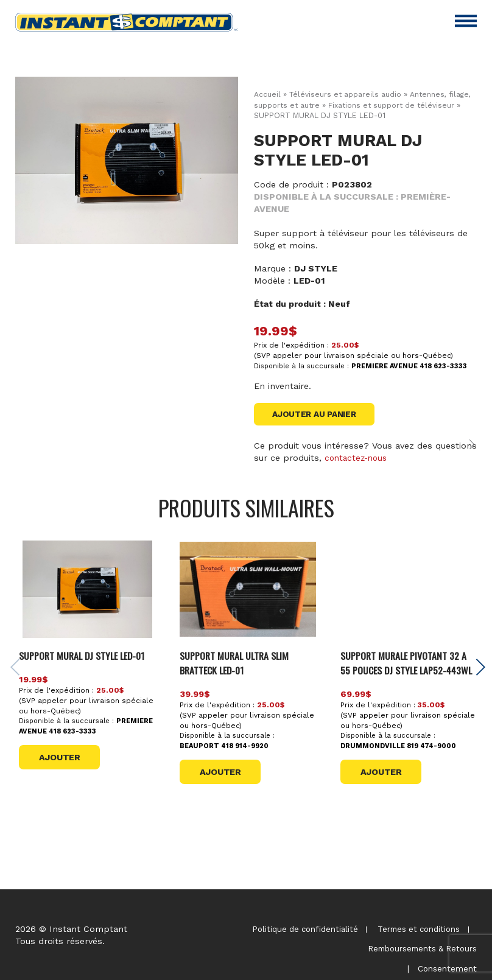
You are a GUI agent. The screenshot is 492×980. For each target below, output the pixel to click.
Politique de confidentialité (303, 929)
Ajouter (65, 777)
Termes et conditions (418, 929)
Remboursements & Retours (422, 941)
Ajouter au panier (318, 415)
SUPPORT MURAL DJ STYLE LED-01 (87, 667)
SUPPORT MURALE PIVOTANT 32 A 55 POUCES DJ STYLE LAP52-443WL (409, 675)
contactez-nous (358, 463)
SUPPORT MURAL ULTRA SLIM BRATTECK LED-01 (241, 667)
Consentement (445, 953)
